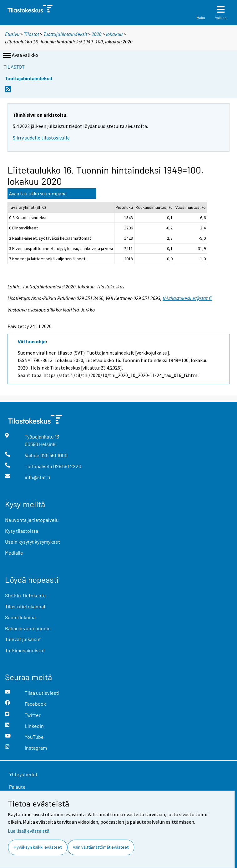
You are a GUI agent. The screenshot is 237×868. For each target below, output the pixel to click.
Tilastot (31, 34)
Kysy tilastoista (22, 531)
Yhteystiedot (23, 774)
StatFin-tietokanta (25, 595)
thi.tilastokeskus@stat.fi (187, 298)
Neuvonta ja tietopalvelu (32, 520)
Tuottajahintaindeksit (65, 34)
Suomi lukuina (20, 617)
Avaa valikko (20, 56)
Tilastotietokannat (25, 606)
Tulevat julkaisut (23, 639)
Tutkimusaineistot (25, 650)
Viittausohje (32, 341)
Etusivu (12, 34)
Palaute (17, 787)
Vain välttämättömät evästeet (101, 847)
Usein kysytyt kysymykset (33, 542)
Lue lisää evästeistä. (29, 831)
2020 (97, 34)
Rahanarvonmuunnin (28, 628)
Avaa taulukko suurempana (38, 194)
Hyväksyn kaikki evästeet (38, 847)
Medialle (14, 553)
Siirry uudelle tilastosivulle (41, 138)
